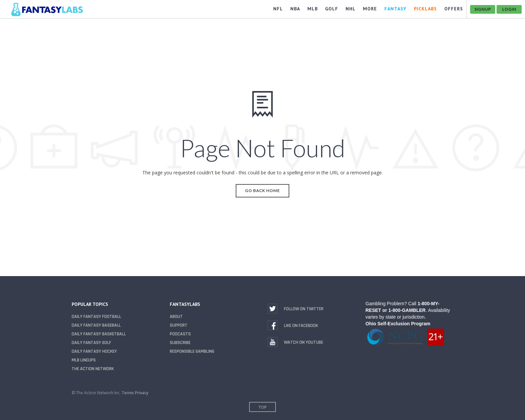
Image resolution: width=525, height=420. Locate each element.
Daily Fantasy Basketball (99, 334)
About (176, 317)
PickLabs (425, 9)
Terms (128, 393)
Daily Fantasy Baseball (96, 325)
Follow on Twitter (304, 309)
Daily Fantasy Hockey (94, 351)
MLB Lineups (84, 360)
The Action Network (93, 369)
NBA (295, 9)
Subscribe (180, 343)
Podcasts (180, 334)
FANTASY (395, 9)
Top (262, 407)
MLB (313, 9)
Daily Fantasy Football (96, 317)
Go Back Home (262, 191)
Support (179, 325)
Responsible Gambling (192, 351)
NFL (278, 9)
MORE (370, 9)
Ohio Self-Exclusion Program (398, 324)
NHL (351, 9)
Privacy (142, 393)
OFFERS (454, 9)
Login (509, 9)
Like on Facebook (301, 326)
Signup (483, 9)
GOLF (332, 9)
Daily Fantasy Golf (91, 343)
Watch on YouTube (304, 342)
